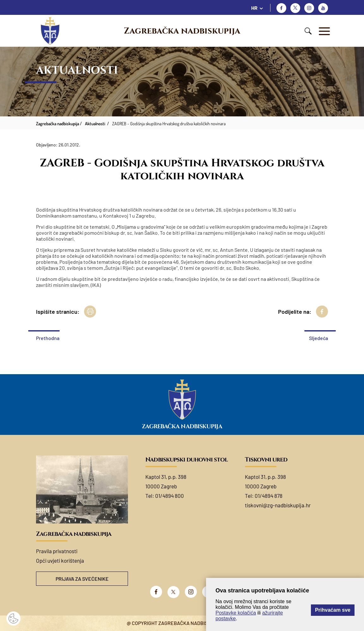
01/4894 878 (269, 496)
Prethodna (48, 338)
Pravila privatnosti (57, 551)
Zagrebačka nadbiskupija (182, 31)
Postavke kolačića (236, 613)
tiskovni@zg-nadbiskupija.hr (278, 505)
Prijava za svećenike (82, 579)
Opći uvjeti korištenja (60, 560)
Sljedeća (318, 338)
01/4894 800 (170, 496)
